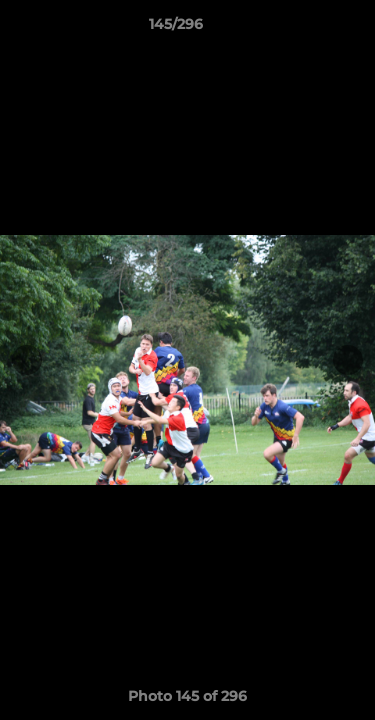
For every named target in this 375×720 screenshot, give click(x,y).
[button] (303, 29)
